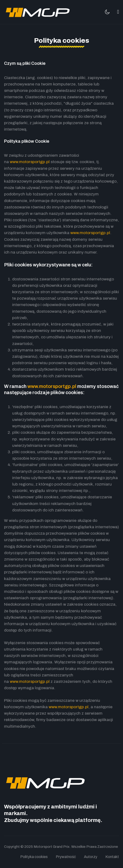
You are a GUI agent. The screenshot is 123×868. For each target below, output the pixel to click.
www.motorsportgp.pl (30, 162)
